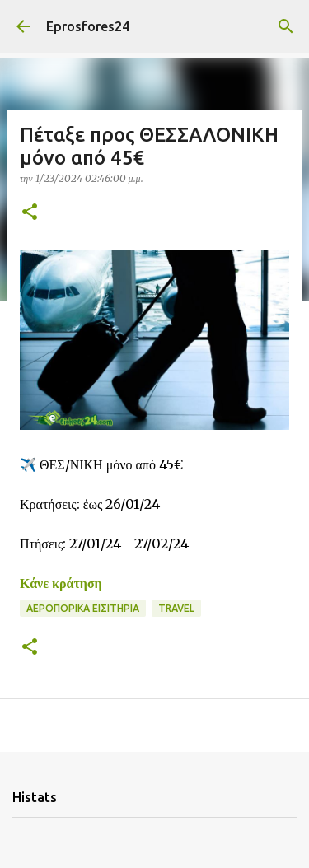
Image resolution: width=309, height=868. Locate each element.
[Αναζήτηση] (286, 26)
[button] (30, 213)
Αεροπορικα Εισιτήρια (83, 608)
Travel (176, 608)
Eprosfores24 (88, 26)
